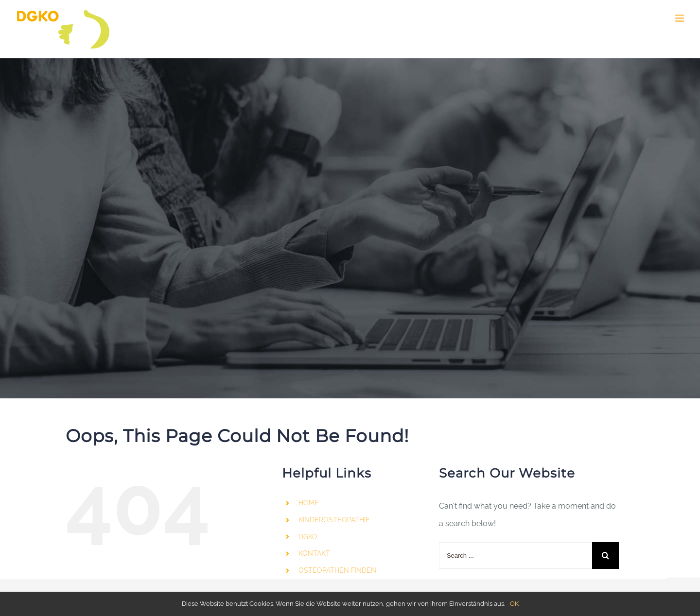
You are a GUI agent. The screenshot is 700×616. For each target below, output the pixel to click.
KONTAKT (314, 553)
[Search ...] (516, 556)
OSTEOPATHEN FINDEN (337, 570)
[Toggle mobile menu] (680, 18)
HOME (309, 503)
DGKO (308, 537)
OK (514, 604)
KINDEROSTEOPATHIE (334, 520)
